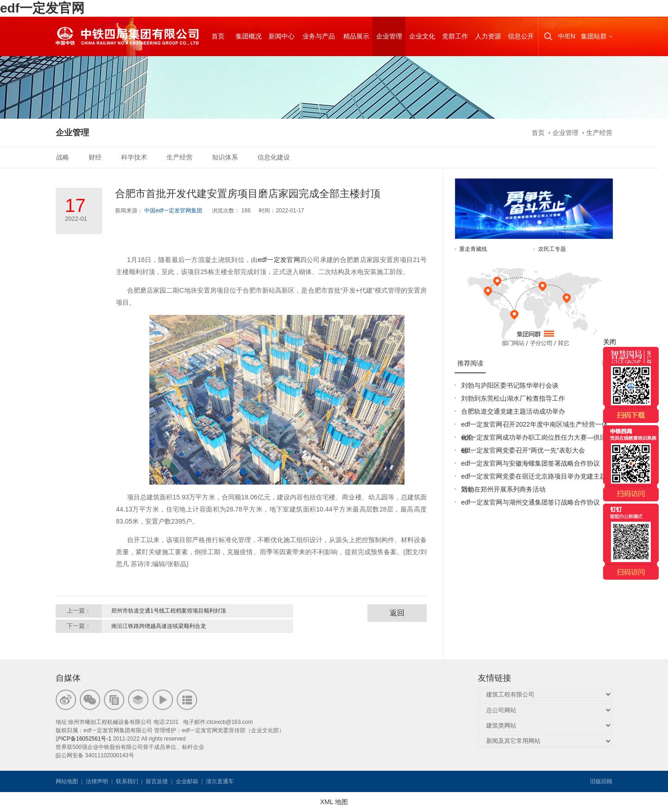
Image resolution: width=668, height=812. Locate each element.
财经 (95, 157)
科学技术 (134, 157)
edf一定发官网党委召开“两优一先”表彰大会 (523, 450)
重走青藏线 (473, 249)
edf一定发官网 (42, 8)
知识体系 (225, 157)
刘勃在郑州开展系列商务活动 (503, 489)
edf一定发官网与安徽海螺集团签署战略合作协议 (530, 463)
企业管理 (565, 133)
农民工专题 (552, 249)
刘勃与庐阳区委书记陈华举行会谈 (510, 385)
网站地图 (67, 781)
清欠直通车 (220, 781)
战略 (63, 157)
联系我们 (127, 781)
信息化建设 (274, 157)
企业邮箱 (187, 781)
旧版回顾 (601, 781)
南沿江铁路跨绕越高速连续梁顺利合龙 (159, 626)
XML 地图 (334, 802)
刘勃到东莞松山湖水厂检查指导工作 (513, 398)
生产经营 (599, 133)
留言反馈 (157, 781)
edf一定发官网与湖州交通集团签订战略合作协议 (530, 502)
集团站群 (594, 36)
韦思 (269, 781)
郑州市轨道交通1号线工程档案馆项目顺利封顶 (169, 611)
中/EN (567, 36)
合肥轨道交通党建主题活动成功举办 (513, 411)
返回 (397, 613)
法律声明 (97, 781)
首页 (538, 133)
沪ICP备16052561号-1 (83, 739)
